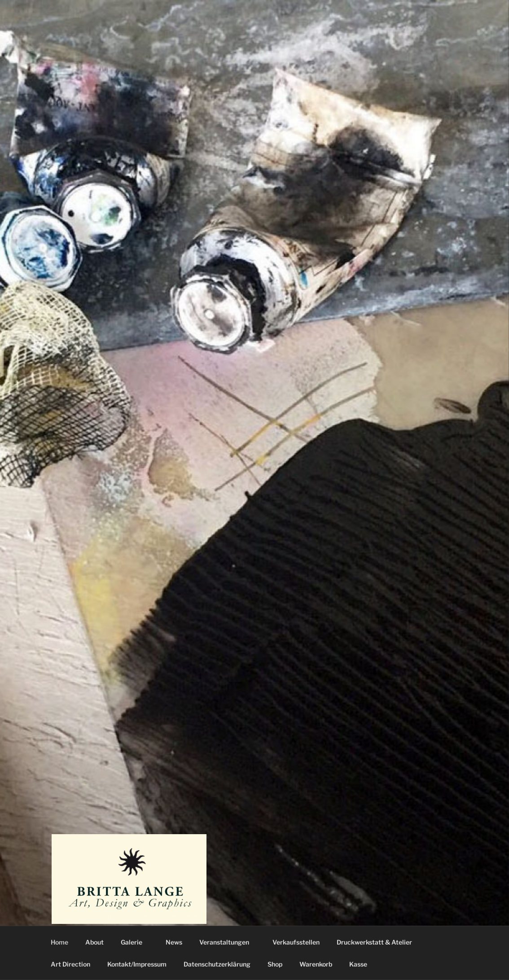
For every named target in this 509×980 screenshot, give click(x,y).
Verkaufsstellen (296, 942)
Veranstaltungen (228, 942)
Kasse (358, 964)
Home (59, 942)
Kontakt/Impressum (137, 964)
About (94, 942)
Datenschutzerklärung (217, 964)
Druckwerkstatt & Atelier (374, 942)
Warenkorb (316, 964)
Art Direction (70, 964)
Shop (275, 964)
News (174, 942)
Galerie (136, 942)
